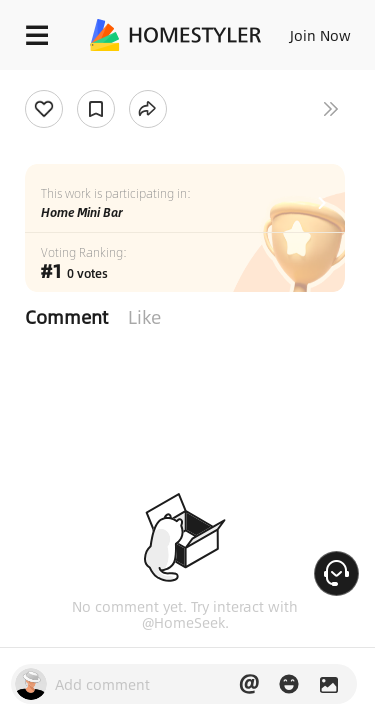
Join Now (320, 35)
